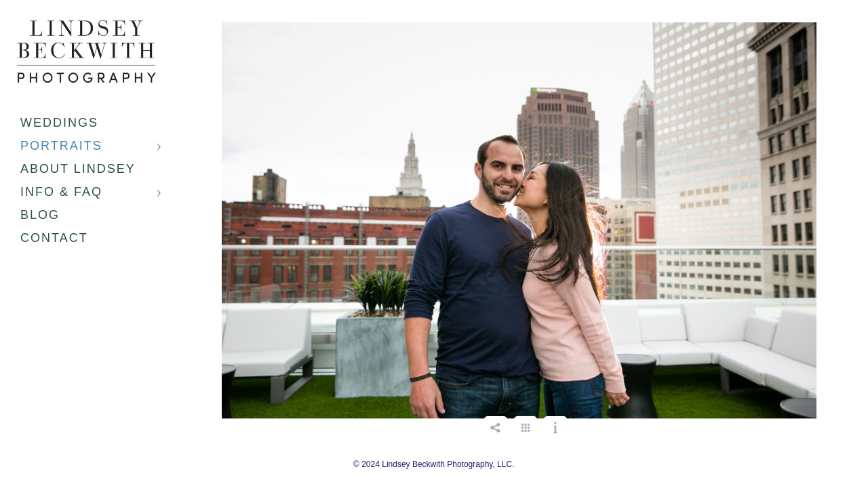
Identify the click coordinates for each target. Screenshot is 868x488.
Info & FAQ (61, 192)
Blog (40, 215)
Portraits (61, 146)
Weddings (59, 123)
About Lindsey (78, 169)
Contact (54, 238)
